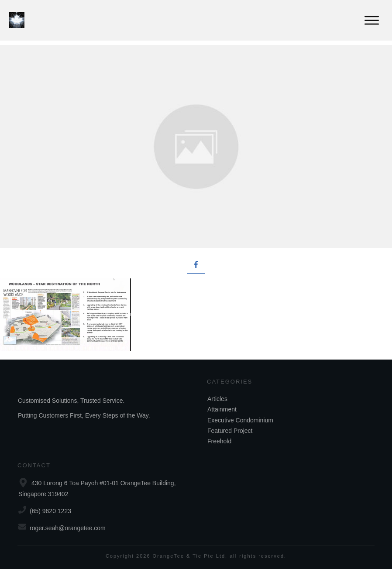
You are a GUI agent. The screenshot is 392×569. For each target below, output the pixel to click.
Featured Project (230, 431)
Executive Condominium (240, 420)
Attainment (222, 409)
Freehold (219, 441)
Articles (217, 399)
